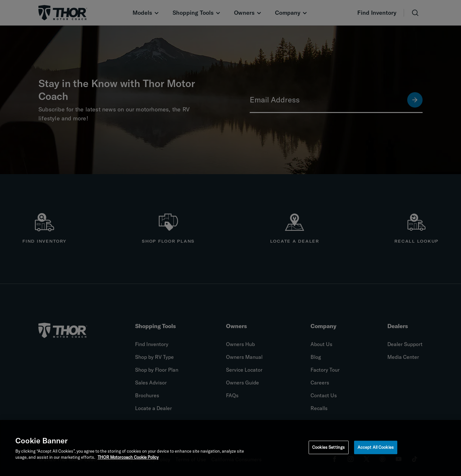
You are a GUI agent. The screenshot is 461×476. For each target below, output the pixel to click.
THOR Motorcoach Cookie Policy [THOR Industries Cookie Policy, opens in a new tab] (128, 458)
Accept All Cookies (376, 448)
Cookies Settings (328, 448)
